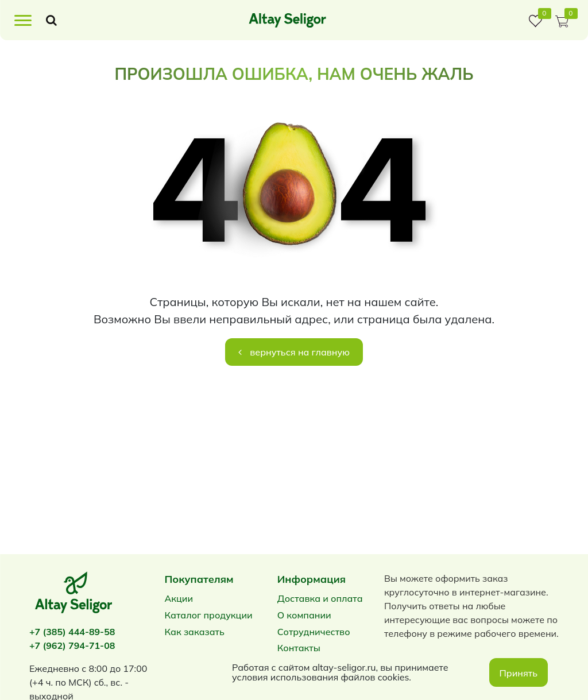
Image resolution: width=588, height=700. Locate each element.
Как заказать (194, 632)
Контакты (299, 648)
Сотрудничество (314, 632)
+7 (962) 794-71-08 (72, 645)
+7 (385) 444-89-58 (72, 632)
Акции (179, 598)
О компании (304, 615)
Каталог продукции (208, 615)
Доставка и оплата (320, 598)
